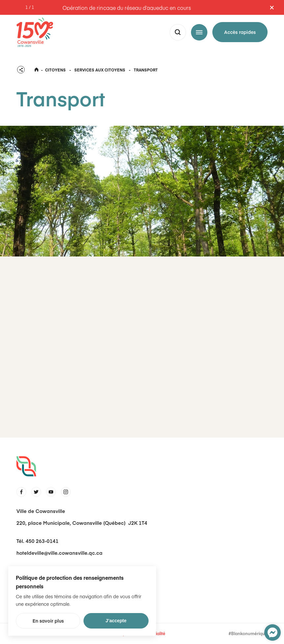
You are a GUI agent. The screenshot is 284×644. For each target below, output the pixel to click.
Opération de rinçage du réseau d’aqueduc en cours (127, 8)
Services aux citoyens (100, 70)
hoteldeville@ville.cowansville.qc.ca (59, 553)
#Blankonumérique (248, 634)
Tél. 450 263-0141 (37, 541)
